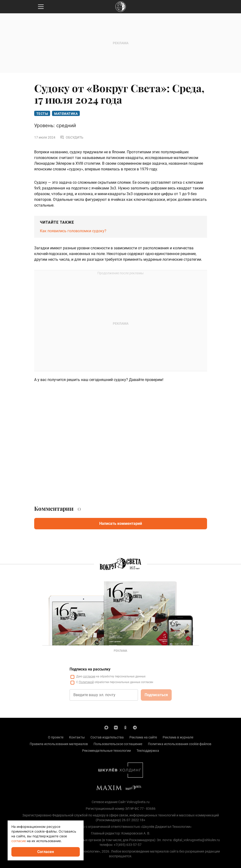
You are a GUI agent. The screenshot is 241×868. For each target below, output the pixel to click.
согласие (19, 841)
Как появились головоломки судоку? (73, 231)
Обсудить (72, 137)
